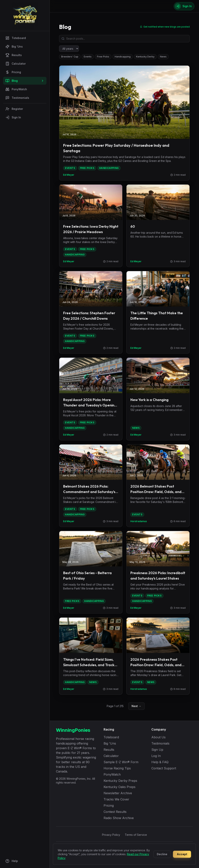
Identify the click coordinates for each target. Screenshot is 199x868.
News (163, 57)
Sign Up (157, 750)
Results (14, 55)
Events (88, 57)
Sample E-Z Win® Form (121, 762)
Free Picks (103, 57)
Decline (162, 854)
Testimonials (17, 98)
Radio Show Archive (119, 818)
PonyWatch (16, 89)
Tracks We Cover (116, 799)
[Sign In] (184, 6)
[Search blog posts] (124, 39)
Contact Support (164, 768)
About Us (158, 737)
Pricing (13, 72)
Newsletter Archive (118, 793)
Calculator (16, 64)
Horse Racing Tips (117, 768)
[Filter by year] (69, 49)
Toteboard (16, 38)
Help (12, 861)
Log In (156, 756)
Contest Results (115, 812)
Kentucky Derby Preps (120, 781)
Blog (25, 81)
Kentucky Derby (145, 57)
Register (14, 109)
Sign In (13, 117)
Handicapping (123, 57)
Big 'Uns (14, 47)
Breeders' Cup (70, 57)
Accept (182, 854)
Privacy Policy (111, 835)
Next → (136, 706)
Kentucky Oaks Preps (120, 787)
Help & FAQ (160, 762)
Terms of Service (136, 835)
